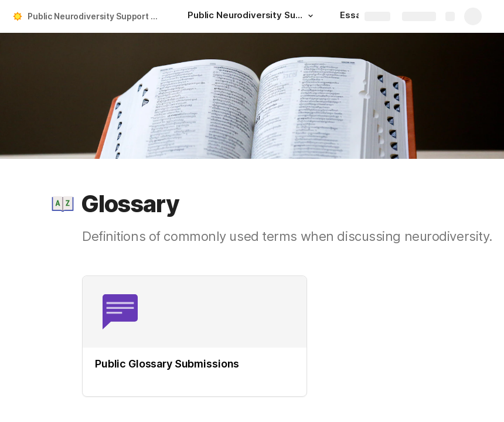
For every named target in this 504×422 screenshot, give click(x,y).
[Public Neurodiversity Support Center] (252, 16)
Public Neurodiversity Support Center (96, 16)
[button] (311, 16)
